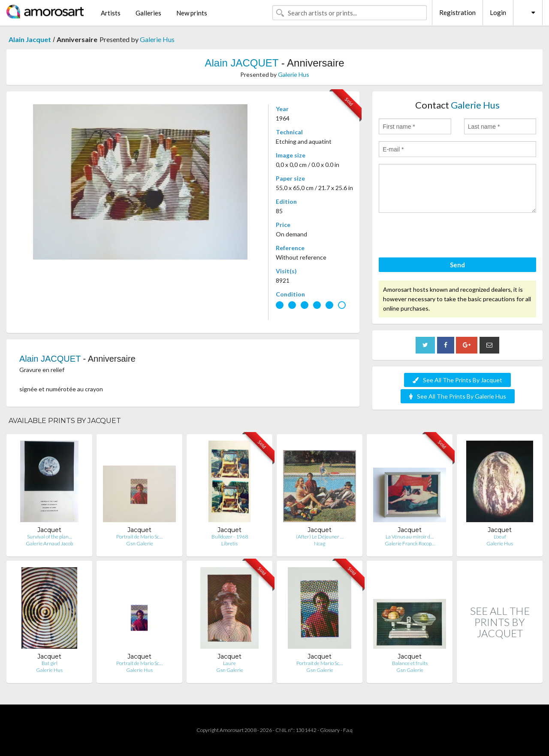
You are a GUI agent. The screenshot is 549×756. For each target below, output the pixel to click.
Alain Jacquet (30, 39)
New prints (192, 13)
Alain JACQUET (241, 63)
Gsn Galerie (140, 543)
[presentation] (444, 236)
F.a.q (348, 730)
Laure (229, 663)
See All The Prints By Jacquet (457, 380)
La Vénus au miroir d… (410, 537)
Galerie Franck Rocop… (410, 543)
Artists (111, 13)
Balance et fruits (410, 663)
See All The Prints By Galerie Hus (458, 396)
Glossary (330, 730)
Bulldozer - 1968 (230, 537)
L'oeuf (500, 537)
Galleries (148, 13)
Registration (457, 12)
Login (498, 12)
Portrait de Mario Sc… (139, 537)
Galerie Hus (157, 39)
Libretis (229, 543)
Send (457, 265)
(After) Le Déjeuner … (320, 537)
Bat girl (50, 663)
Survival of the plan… (50, 537)
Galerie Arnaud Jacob (49, 543)
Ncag (320, 543)
